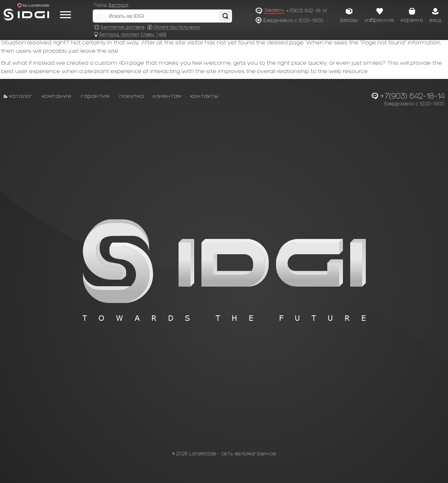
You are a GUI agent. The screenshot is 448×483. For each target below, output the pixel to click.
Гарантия (95, 96)
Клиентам (167, 96)
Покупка (131, 96)
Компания (57, 96)
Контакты (204, 96)
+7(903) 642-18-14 (306, 11)
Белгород (119, 5)
